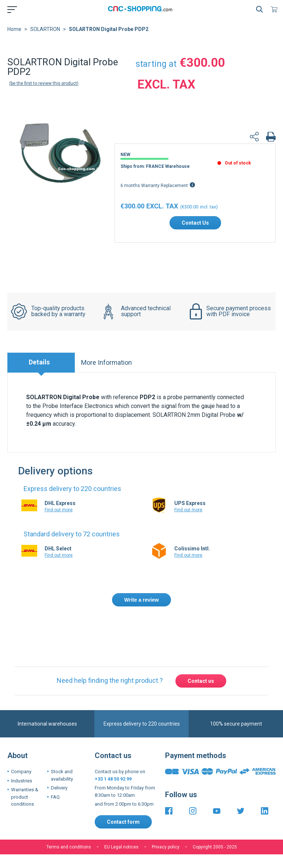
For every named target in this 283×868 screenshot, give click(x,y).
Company (21, 777)
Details (39, 368)
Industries (22, 787)
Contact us (201, 687)
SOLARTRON (45, 35)
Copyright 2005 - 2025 (215, 853)
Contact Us (195, 229)
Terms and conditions (69, 853)
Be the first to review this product (44, 89)
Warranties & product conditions (25, 803)
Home (14, 35)
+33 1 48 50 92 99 (113, 785)
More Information (106, 368)
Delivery (59, 794)
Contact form (123, 828)
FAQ (55, 803)
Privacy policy (166, 853)
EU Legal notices (121, 853)
